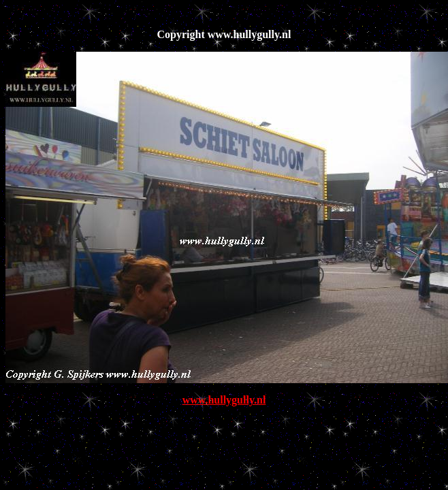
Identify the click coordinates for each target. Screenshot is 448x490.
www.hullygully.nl (224, 400)
